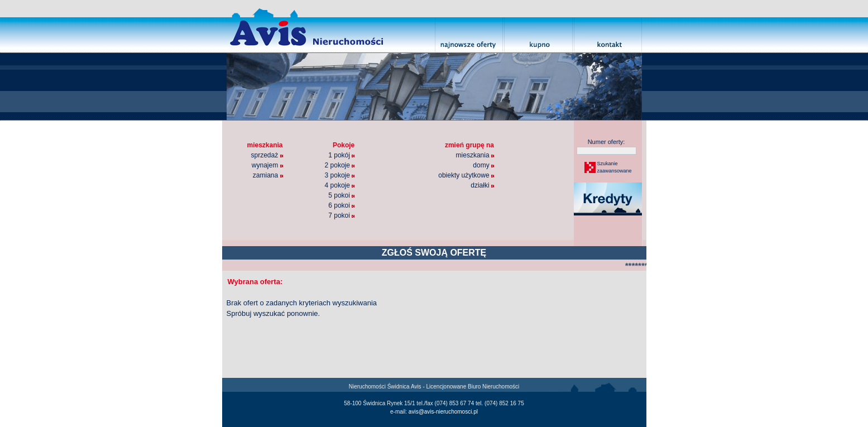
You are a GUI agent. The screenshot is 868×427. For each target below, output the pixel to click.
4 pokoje (340, 185)
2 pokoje (340, 165)
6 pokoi (341, 205)
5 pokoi (341, 195)
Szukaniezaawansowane (614, 167)
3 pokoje (340, 175)
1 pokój (341, 155)
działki (482, 185)
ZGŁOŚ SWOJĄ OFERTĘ (434, 253)
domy (483, 165)
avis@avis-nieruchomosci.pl (443, 412)
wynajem (267, 165)
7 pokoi (341, 215)
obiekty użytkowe (466, 175)
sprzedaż (267, 155)
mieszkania (475, 155)
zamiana (268, 175)
